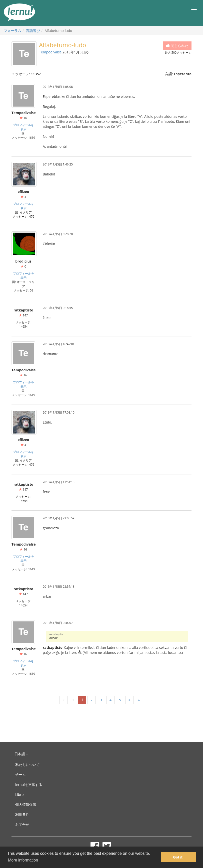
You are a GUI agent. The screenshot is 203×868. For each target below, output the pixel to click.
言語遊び (33, 31)
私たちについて (27, 765)
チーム (20, 775)
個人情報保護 (26, 804)
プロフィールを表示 (23, 127)
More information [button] (23, 860)
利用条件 (22, 814)
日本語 (21, 754)
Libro (19, 795)
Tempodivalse (50, 52)
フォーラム (12, 31)
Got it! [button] (178, 857)
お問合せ (22, 824)
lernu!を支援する (29, 785)
